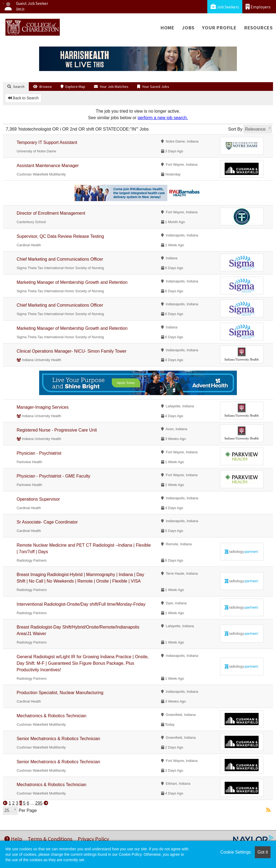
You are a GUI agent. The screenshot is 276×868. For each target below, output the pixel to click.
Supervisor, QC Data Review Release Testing (60, 236)
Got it (263, 852)
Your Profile (219, 28)
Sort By (235, 129)
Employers (258, 7)
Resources (258, 28)
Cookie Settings (236, 852)
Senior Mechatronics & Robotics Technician (58, 739)
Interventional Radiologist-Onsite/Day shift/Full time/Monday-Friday (81, 604)
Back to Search (23, 98)
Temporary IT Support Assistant (47, 142)
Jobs (188, 28)
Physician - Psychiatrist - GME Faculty (53, 476)
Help (13, 839)
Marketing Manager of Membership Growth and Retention (72, 282)
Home (167, 28)
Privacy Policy (93, 839)
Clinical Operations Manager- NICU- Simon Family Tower (71, 351)
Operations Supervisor (38, 499)
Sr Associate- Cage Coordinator (47, 522)
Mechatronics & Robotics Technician (51, 716)
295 (39, 803)
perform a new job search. (163, 118)
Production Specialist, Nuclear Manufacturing (60, 693)
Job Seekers (225, 7)
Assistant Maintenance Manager (48, 166)
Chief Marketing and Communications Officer (60, 259)
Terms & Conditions (50, 839)
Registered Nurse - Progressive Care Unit (57, 430)
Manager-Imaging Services (43, 407)
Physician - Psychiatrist (39, 453)
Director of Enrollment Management (51, 213)
